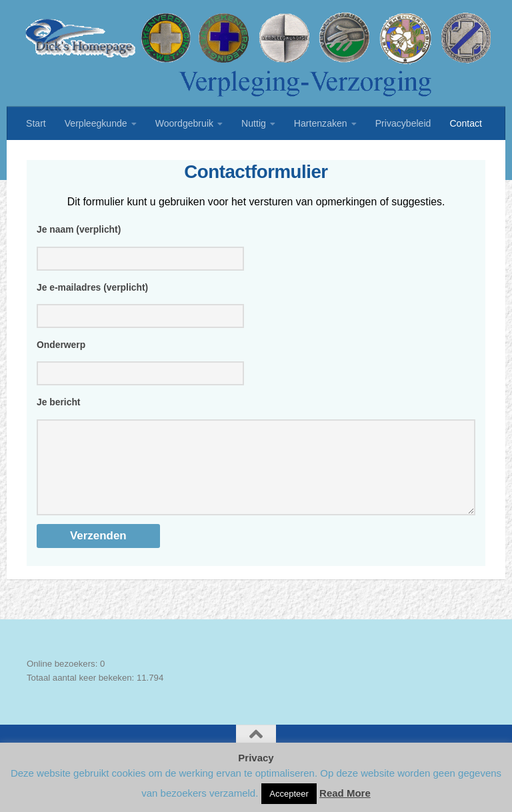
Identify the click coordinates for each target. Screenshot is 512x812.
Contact (466, 123)
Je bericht (58, 406)
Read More (345, 793)
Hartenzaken (321, 123)
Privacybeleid (403, 123)
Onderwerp (61, 347)
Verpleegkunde (96, 123)
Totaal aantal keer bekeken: (82, 695)
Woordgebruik (184, 123)
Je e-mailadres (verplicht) (92, 289)
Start (36, 123)
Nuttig (254, 123)
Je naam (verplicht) (79, 229)
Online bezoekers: (63, 681)
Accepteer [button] (289, 794)
